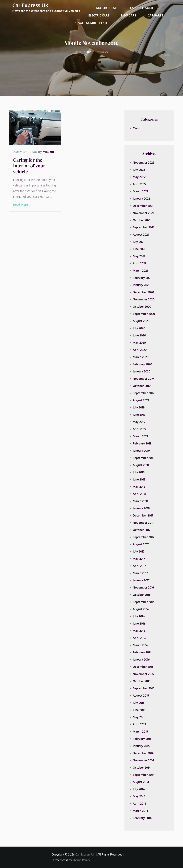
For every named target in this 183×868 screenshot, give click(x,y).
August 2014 (141, 782)
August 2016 (141, 609)
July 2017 (139, 551)
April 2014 (139, 803)
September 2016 (144, 602)
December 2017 (143, 515)
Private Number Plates (92, 23)
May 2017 (139, 559)
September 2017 (143, 537)
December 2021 (143, 206)
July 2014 (139, 789)
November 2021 (143, 213)
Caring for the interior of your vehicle (29, 166)
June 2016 (139, 623)
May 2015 (139, 717)
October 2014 (142, 767)
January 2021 (141, 285)
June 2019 (139, 415)
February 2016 (142, 652)
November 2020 (144, 299)
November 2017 (143, 523)
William (49, 152)
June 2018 (139, 479)
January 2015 (141, 746)
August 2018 (141, 465)
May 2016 (139, 631)
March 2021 (140, 270)
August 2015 (141, 695)
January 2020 (142, 371)
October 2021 (142, 220)
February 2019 (142, 443)
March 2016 (140, 645)
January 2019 (141, 451)
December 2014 (143, 753)
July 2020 (139, 328)
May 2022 (139, 177)
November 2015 (143, 674)
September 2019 (144, 393)
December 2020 (143, 292)
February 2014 (142, 818)
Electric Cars (99, 15)
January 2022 (141, 198)
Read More (21, 205)
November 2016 (143, 587)
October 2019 (142, 386)
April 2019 (139, 429)
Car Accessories (143, 8)
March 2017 (140, 573)
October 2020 (142, 307)
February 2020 (142, 364)
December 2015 (143, 667)
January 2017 (141, 580)
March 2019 (140, 436)
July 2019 (139, 407)
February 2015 (142, 739)
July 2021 (139, 242)
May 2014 (139, 796)
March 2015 (140, 731)
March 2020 (141, 357)
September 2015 (144, 688)
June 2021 (139, 249)
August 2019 (141, 400)
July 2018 (139, 472)
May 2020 (139, 343)
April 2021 (139, 263)
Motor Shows (107, 8)
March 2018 (140, 501)
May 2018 (139, 487)
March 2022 (140, 191)
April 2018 (139, 494)
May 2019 (139, 422)
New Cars (129, 15)
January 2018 (141, 508)
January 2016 (141, 659)
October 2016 (142, 595)
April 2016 (139, 638)
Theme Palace (82, 860)
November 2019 (143, 379)
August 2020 (141, 321)
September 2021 (143, 227)
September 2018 (144, 458)
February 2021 (142, 278)
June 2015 (139, 710)
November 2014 (143, 760)
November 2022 (143, 162)
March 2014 (140, 811)
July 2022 (139, 170)
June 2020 (139, 335)
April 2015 (139, 724)
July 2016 (139, 616)
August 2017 (141, 544)
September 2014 (144, 775)
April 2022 (140, 184)
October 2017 (142, 530)
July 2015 (139, 703)
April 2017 (139, 566)
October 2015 (142, 681)
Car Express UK (30, 5)
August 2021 (141, 234)
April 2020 (140, 350)
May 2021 (139, 256)
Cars (136, 128)
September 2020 (144, 314)
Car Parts (155, 15)
